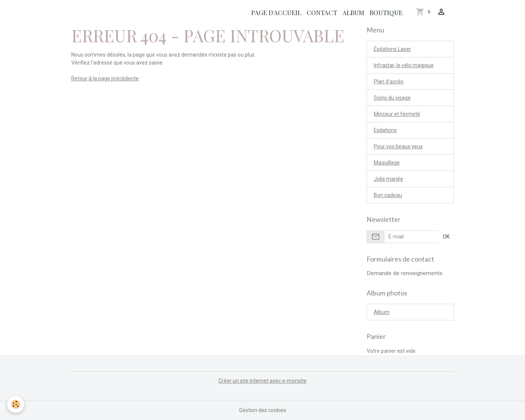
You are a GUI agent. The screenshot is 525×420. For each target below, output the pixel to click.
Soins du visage (392, 98)
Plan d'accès (389, 82)
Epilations (385, 130)
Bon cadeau (388, 195)
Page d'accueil (276, 12)
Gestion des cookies (263, 410)
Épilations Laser (392, 49)
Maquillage (387, 163)
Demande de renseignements (404, 273)
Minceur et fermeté (397, 114)
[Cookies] (16, 404)
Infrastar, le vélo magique (404, 65)
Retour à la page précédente (105, 78)
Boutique (386, 12)
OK (446, 237)
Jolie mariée (388, 179)
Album (353, 12)
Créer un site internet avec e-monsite (262, 381)
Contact (322, 12)
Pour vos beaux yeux (398, 146)
